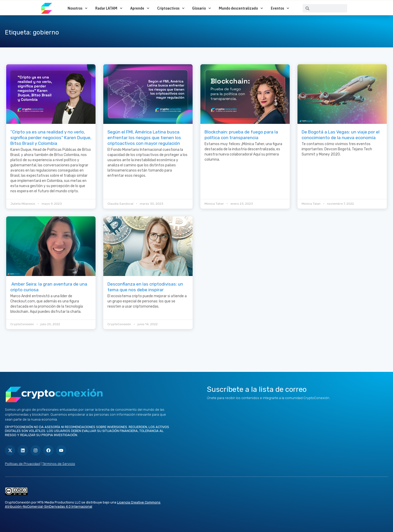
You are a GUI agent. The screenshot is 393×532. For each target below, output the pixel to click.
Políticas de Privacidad (22, 463)
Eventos (280, 8)
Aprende (140, 8)
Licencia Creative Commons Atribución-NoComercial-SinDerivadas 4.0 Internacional (83, 504)
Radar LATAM (109, 8)
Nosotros (78, 8)
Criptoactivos (171, 8)
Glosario (202, 8)
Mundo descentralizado (241, 8)
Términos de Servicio (59, 463)
